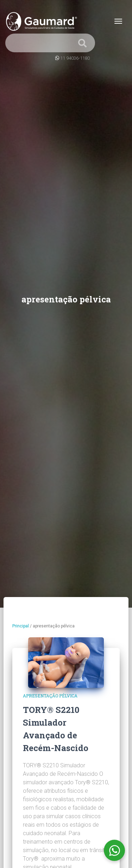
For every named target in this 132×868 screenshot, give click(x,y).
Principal (21, 626)
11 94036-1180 (75, 58)
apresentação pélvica (50, 696)
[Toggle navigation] (118, 21)
